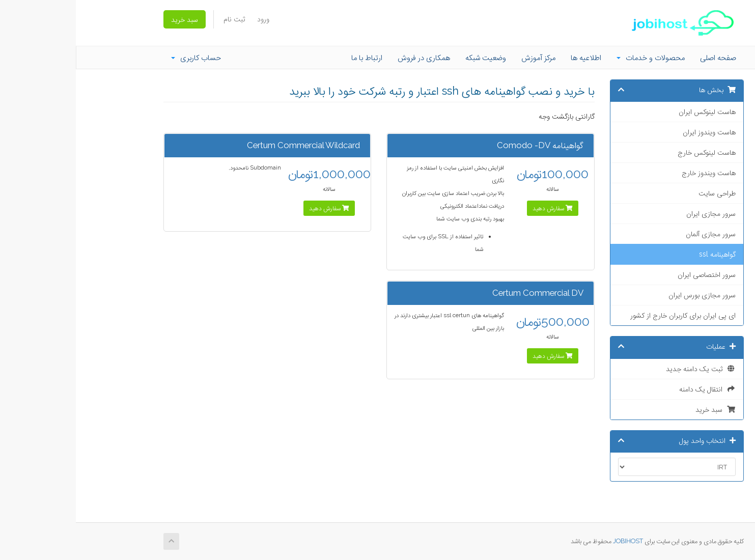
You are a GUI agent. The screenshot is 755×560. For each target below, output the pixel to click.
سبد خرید (109, 19)
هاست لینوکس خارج (631, 152)
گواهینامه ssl (641, 254)
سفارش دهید (477, 208)
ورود (187, 19)
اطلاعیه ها (510, 58)
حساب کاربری (120, 58)
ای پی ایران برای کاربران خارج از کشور (607, 315)
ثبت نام (158, 19)
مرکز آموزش (463, 58)
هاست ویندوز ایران (633, 132)
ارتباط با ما (291, 58)
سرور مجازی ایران (635, 213)
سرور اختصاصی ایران (631, 274)
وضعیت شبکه (410, 58)
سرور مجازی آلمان (635, 234)
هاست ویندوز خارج (633, 173)
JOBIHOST (552, 541)
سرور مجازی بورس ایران (626, 295)
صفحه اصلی (642, 58)
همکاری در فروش (348, 58)
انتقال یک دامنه (632, 389)
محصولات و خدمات (575, 58)
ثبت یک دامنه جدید (625, 369)
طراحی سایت (641, 193)
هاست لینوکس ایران (631, 111)
